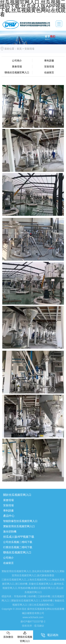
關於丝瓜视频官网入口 (17, 495)
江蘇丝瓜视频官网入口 (14, 580)
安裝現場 (49, 67)
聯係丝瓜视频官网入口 (17, 72)
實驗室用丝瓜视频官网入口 (19, 526)
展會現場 (17, 67)
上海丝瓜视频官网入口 (39, 580)
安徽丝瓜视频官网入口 (41, 584)
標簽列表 (7, 596)
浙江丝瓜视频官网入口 (41, 605)
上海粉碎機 (46, 601)
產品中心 (9, 516)
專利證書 (49, 61)
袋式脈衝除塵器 (46, 575)
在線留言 (49, 72)
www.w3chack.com (33, 617)
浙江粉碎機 (21, 584)
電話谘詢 (50, 635)
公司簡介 (17, 61)
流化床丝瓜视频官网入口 (45, 571)
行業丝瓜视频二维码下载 (18, 547)
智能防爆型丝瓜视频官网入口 (20, 521)
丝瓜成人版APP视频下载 (19, 537)
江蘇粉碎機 (44, 596)
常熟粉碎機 (24, 588)
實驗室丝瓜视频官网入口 (25, 601)
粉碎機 (32, 596)
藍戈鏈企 (39, 626)
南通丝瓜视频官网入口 (43, 588)
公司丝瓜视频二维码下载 (18, 542)
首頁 (19, 49)
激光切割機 (10, 531)
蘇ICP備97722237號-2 (33, 621)
